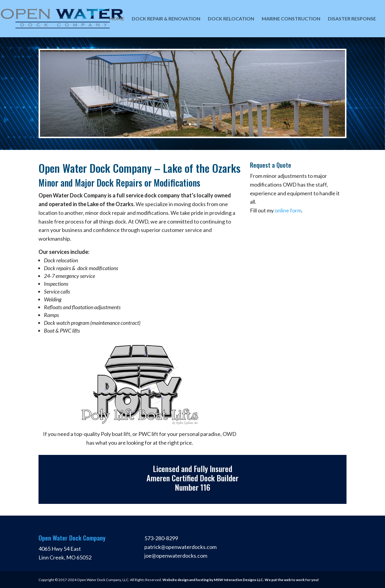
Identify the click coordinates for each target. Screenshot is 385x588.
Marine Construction (291, 19)
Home (117, 19)
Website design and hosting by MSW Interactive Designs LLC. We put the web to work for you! (241, 580)
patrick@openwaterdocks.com (180, 547)
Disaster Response (352, 19)
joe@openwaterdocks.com (176, 556)
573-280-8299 (161, 538)
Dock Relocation (231, 19)
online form (288, 210)
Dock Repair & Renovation (166, 19)
